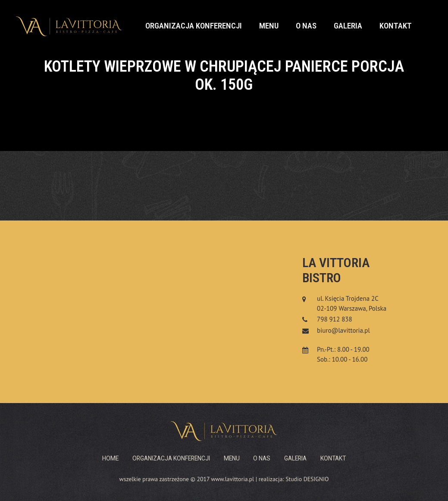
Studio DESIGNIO (307, 479)
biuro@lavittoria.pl (343, 330)
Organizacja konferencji (194, 26)
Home (110, 458)
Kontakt (396, 26)
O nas (306, 26)
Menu (269, 26)
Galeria (348, 26)
